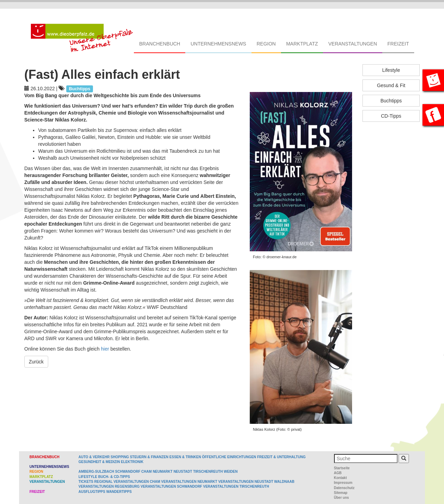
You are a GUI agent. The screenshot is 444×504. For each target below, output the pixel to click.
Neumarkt (163, 472)
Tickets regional (95, 482)
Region (266, 44)
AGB (338, 473)
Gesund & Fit (391, 85)
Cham (146, 472)
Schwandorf (128, 472)
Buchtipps (391, 101)
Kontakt (340, 478)
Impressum (343, 483)
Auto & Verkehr (95, 457)
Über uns (341, 498)
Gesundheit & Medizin (99, 462)
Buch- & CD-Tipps (114, 477)
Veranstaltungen (352, 44)
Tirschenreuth (208, 472)
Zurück (36, 362)
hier (106, 349)
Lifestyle (391, 70)
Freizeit (398, 44)
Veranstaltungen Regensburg (109, 486)
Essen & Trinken (185, 457)
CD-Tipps (391, 116)
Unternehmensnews (218, 44)
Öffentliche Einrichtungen (229, 457)
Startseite (342, 468)
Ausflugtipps (92, 492)
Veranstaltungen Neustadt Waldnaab (256, 482)
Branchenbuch (160, 44)
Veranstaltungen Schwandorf (171, 486)
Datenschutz (344, 488)
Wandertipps (119, 492)
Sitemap (341, 493)
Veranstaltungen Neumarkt (189, 482)
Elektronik (132, 462)
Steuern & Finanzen (149, 457)
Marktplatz (302, 44)
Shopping (120, 457)
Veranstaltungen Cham (137, 482)
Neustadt (183, 472)
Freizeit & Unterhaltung (281, 457)
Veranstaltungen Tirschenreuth (236, 486)
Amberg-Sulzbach (96, 472)
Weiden (231, 472)
